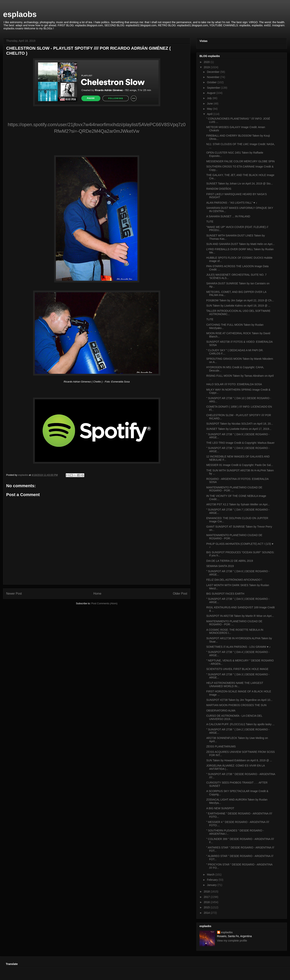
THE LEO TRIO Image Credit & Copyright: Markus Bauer (240, 443)
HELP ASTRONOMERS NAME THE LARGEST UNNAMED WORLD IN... (235, 685)
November (213, 77)
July (210, 98)
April (210, 114)
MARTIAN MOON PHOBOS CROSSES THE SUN (236, 705)
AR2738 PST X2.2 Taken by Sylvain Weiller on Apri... (238, 504)
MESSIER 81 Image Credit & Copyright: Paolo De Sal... (240, 465)
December (213, 72)
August (211, 93)
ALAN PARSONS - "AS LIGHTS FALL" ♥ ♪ (232, 203)
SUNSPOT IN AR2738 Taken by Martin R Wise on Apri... (240, 616)
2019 (207, 67)
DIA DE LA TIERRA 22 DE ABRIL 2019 (230, 561)
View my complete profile (232, 941)
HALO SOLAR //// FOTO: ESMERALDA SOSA (234, 384)
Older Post (180, 594)
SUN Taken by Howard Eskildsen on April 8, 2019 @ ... (239, 760)
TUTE (210, 222)
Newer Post (14, 594)
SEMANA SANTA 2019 (220, 566)
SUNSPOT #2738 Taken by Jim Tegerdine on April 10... (239, 700)
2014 (207, 913)
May (210, 109)
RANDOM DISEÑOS (219, 189)
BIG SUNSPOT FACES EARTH (225, 594)
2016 (207, 902)
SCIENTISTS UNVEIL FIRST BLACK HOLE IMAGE (237, 669)
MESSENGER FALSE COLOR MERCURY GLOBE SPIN (240, 161)
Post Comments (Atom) (104, 603)
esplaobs (20, 14)
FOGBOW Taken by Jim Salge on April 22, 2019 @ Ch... (240, 300)
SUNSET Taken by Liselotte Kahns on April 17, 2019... (239, 429)
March (211, 875)
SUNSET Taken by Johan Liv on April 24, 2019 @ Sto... (240, 184)
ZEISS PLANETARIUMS (221, 746)
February (213, 880)
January (212, 885)
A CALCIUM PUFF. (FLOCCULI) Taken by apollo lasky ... (240, 724)
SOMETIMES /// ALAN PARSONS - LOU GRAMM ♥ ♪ (238, 647)
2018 (207, 892)
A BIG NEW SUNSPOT (220, 808)
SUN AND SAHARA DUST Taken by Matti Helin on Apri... (241, 244)
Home (97, 594)
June (210, 104)
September (214, 88)
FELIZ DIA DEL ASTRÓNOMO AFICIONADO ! (234, 580)
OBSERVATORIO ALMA (221, 711)
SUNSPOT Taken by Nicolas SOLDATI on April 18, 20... (240, 424)
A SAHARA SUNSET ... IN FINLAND (228, 216)
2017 (207, 897)
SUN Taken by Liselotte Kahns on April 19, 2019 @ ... (238, 306)
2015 (207, 907)
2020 (207, 62)
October (212, 82)
